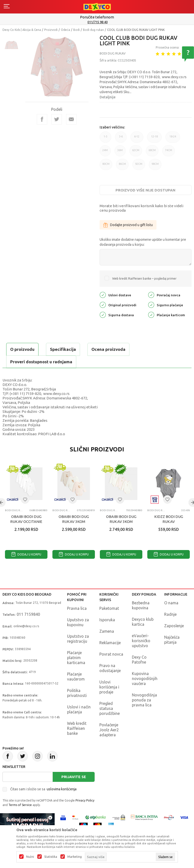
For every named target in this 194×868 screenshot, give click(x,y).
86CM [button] (122, 166)
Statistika (51, 857)
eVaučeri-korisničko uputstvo (141, 641)
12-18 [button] (154, 139)
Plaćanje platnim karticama (76, 658)
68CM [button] (152, 153)
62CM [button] (136, 153)
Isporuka (107, 620)
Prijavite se (74, 777)
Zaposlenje (174, 626)
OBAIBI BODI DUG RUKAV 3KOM (74, 519)
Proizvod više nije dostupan (145, 190)
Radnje (170, 614)
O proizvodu (22, 349)
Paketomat (109, 608)
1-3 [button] (105, 139)
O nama (171, 603)
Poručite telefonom (97, 17)
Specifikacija (63, 349)
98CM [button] (155, 166)
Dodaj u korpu (26, 554)
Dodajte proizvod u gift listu (128, 225)
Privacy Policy (85, 800)
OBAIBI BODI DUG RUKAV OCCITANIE (26, 519)
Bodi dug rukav (93, 30)
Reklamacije (110, 643)
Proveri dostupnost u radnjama (41, 362)
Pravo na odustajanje (110, 668)
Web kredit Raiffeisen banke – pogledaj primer (144, 279)
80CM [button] (106, 166)
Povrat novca (111, 654)
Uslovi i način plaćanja (79, 709)
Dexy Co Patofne (139, 660)
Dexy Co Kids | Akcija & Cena (22, 30)
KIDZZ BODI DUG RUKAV (169, 519)
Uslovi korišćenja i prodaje (109, 687)
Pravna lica (77, 608)
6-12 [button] (137, 139)
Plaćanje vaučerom (76, 677)
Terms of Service (20, 805)
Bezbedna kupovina (141, 605)
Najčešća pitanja (172, 640)
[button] (25, 499)
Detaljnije (108, 97)
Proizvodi (51, 30)
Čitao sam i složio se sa (43, 789)
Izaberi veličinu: (112, 127)
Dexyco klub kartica (143, 622)
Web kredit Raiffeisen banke (77, 728)
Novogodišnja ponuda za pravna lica (144, 700)
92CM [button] (139, 166)
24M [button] (105, 153)
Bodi (77, 30)
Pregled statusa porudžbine (110, 708)
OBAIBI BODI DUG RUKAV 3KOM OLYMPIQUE (121, 522)
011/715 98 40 (97, 22)
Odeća (65, 30)
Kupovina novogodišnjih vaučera (145, 679)
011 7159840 (28, 614)
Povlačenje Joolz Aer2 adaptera (109, 730)
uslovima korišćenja (62, 789)
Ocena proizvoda (108, 349)
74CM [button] (169, 153)
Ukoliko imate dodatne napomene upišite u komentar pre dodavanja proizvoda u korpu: (143, 242)
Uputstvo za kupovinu (78, 622)
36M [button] (120, 153)
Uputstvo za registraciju (78, 639)
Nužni (30, 857)
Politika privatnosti (77, 693)
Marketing (75, 857)
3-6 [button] (121, 139)
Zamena (107, 631)
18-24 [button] (173, 139)
